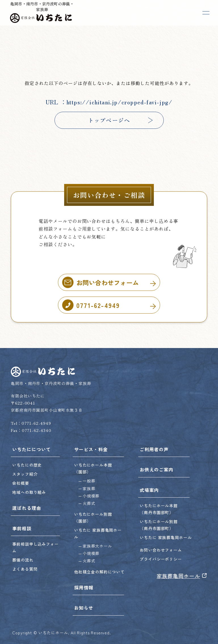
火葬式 (89, 503)
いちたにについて (32, 449)
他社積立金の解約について (99, 572)
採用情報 (84, 587)
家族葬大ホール (97, 546)
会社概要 (21, 483)
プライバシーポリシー (161, 559)
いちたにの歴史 (27, 465)
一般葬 (89, 481)
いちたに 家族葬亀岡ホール (166, 537)
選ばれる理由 (27, 508)
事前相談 (22, 528)
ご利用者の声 (154, 449)
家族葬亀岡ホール (182, 576)
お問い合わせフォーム (161, 550)
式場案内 (149, 490)
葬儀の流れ (23, 560)
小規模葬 (91, 496)
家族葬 (89, 488)
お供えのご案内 (157, 469)
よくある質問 (25, 569)
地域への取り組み (29, 492)
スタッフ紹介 (25, 474)
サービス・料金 (91, 449)
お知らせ (84, 608)
